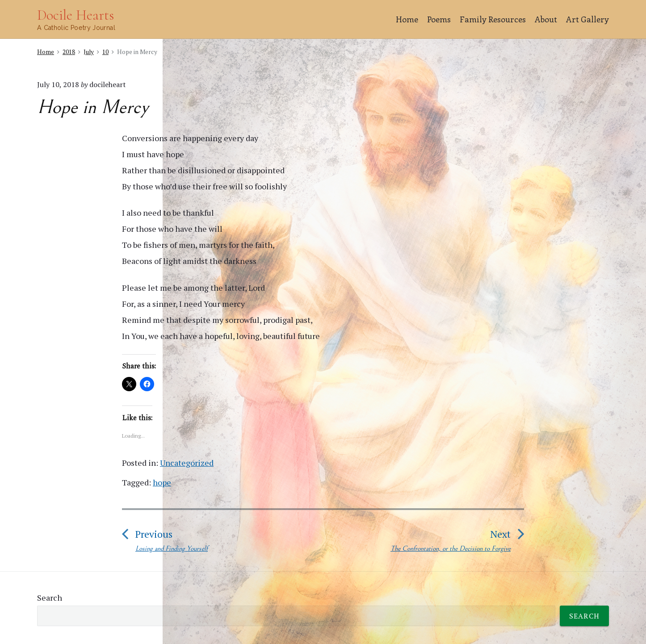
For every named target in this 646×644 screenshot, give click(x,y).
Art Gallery (587, 19)
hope (162, 482)
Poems (439, 19)
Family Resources (493, 19)
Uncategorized (187, 463)
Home (407, 19)
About (546, 19)
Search (50, 598)
